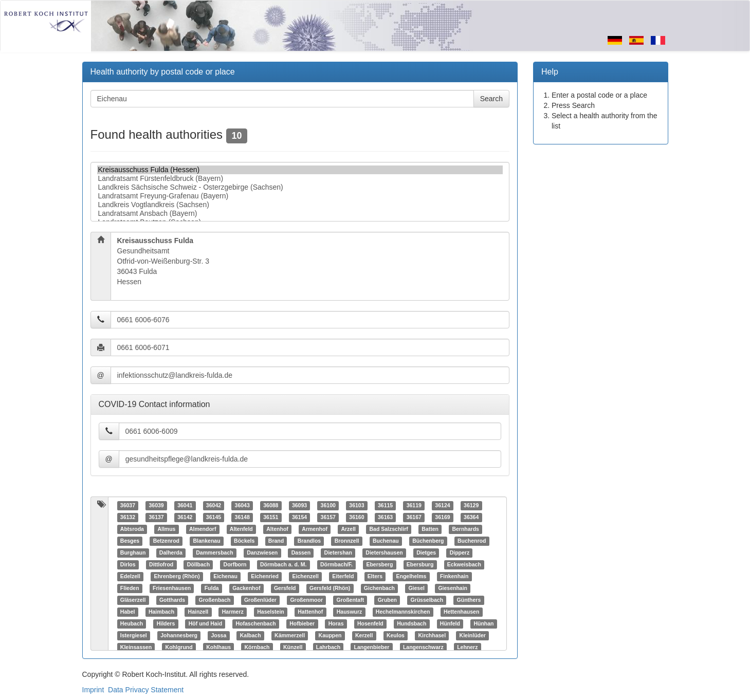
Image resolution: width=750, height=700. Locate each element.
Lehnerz (467, 648)
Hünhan (483, 624)
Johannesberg (179, 636)
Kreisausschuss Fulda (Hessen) (300, 170)
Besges (130, 541)
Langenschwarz (423, 648)
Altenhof (277, 529)
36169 (442, 518)
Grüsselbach (427, 600)
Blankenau (206, 541)
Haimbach (161, 612)
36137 (156, 518)
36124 (442, 506)
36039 (156, 506)
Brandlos (309, 541)
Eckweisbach (464, 565)
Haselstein (271, 612)
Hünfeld (450, 624)
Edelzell (130, 577)
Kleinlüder (473, 636)
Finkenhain (454, 577)
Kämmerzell (290, 636)
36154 (299, 518)
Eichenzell (305, 577)
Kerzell (364, 636)
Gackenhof (246, 588)
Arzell (348, 529)
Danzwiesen (262, 553)
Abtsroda (132, 529)
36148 (242, 518)
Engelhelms (411, 577)
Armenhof (315, 529)
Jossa (219, 636)
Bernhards (465, 529)
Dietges (426, 553)
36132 (128, 518)
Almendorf (203, 529)
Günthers (469, 600)
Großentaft (350, 600)
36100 (328, 506)
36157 (328, 518)
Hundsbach (411, 624)
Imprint (93, 690)
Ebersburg (420, 565)
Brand (276, 541)
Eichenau (225, 577)
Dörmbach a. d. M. (283, 565)
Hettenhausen (461, 612)
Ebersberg (379, 565)
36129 (471, 506)
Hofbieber (302, 624)
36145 (214, 518)
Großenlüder (260, 600)
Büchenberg (428, 541)
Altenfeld (241, 529)
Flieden (130, 588)
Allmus (166, 529)
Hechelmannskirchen (403, 612)
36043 (242, 506)
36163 (385, 518)
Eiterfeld (343, 577)
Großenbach (215, 600)
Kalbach (251, 636)
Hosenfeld (370, 624)
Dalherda (171, 553)
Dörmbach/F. (336, 565)
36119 (414, 506)
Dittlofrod (161, 565)
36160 (356, 518)
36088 (271, 506)
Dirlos (128, 565)
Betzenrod (166, 541)
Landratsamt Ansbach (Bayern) (300, 214)
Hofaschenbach (256, 624)
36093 (299, 506)
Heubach (132, 624)
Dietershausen (384, 553)
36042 (214, 506)
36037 (128, 506)
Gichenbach (379, 588)
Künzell (293, 648)
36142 (185, 518)
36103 (356, 506)
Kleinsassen (136, 648)
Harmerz (233, 612)
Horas (336, 624)
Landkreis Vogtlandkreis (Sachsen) (300, 205)
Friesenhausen (172, 588)
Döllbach (198, 565)
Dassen (301, 553)
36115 (385, 506)
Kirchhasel (432, 636)
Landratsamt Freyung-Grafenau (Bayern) (300, 196)
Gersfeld (285, 588)
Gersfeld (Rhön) (330, 588)
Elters (375, 577)
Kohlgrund (179, 648)
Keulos (396, 636)
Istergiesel (134, 636)
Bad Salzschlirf (388, 529)
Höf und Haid (205, 624)
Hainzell (198, 612)
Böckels (244, 541)
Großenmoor (306, 600)
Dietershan (338, 553)
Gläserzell (133, 600)
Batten (430, 529)
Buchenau (386, 541)
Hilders (166, 624)
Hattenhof (310, 612)
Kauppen (330, 636)
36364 (471, 518)
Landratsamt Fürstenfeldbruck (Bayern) (300, 179)
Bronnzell (347, 541)
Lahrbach (328, 648)
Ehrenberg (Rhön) (177, 577)
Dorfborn (235, 565)
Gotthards (172, 600)
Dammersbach (214, 553)
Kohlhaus (218, 648)
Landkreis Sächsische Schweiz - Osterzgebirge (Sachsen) (300, 187)
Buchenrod (472, 541)
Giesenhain (453, 588)
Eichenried (265, 577)
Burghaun (133, 553)
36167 (414, 518)
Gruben (387, 600)
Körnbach (257, 648)
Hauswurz (350, 612)
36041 (185, 506)
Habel (128, 612)
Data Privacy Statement (146, 690)
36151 (271, 518)
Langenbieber (372, 648)
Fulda (212, 588)
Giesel (416, 588)
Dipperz (460, 553)
